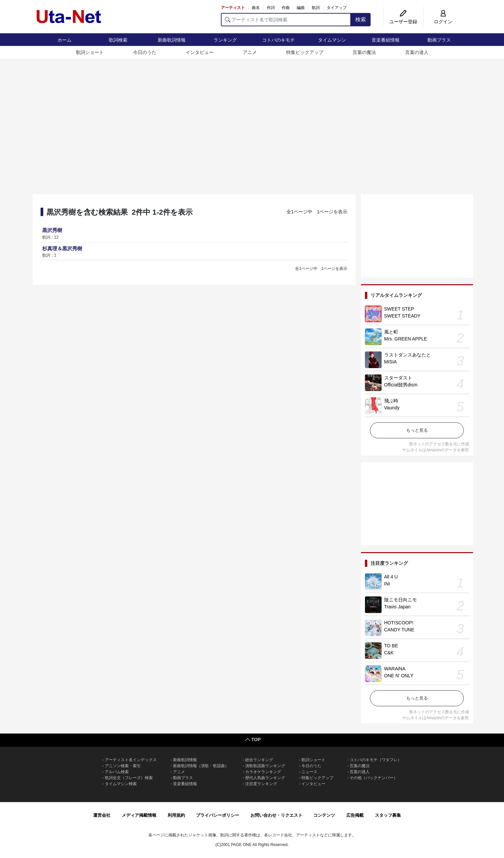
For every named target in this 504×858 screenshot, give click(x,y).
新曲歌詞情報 (172, 40)
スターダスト (398, 378)
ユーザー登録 (403, 22)
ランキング (225, 40)
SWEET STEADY (402, 316)
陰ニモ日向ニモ (401, 600)
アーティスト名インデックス (131, 760)
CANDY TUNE (399, 630)
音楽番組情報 (386, 40)
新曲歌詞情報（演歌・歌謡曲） (201, 766)
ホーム (65, 40)
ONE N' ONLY (399, 676)
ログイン (443, 22)
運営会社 (102, 815)
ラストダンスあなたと (408, 355)
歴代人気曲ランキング (265, 778)
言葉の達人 (417, 52)
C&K (389, 653)
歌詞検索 (118, 40)
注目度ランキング (261, 784)
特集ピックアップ (305, 52)
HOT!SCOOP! (399, 623)
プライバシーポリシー (218, 815)
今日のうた (145, 52)
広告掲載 (355, 815)
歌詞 (316, 8)
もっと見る (417, 430)
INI (387, 584)
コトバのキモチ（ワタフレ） (376, 760)
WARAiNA (395, 669)
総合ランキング (259, 760)
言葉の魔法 (364, 52)
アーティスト (233, 8)
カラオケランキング (263, 772)
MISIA (391, 362)
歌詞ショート (90, 52)
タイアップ (337, 8)
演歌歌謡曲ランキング (265, 766)
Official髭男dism (401, 385)
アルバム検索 (117, 772)
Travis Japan (398, 607)
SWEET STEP (399, 309)
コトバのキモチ (278, 40)
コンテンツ (324, 815)
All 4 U (391, 577)
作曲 (286, 8)
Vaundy (392, 408)
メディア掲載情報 (139, 815)
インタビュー (200, 52)
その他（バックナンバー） (374, 778)
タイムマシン (332, 40)
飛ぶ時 (391, 401)
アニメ (250, 52)
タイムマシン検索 (121, 784)
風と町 (391, 332)
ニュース (309, 772)
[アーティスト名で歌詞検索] (286, 20)
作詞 (271, 8)
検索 (361, 19)
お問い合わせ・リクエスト (276, 815)
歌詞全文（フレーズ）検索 (129, 778)
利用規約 (176, 815)
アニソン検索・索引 (123, 766)
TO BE (391, 646)
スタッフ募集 (388, 815)
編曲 (301, 8)
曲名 (256, 8)
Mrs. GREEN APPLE (406, 339)
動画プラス (439, 40)
